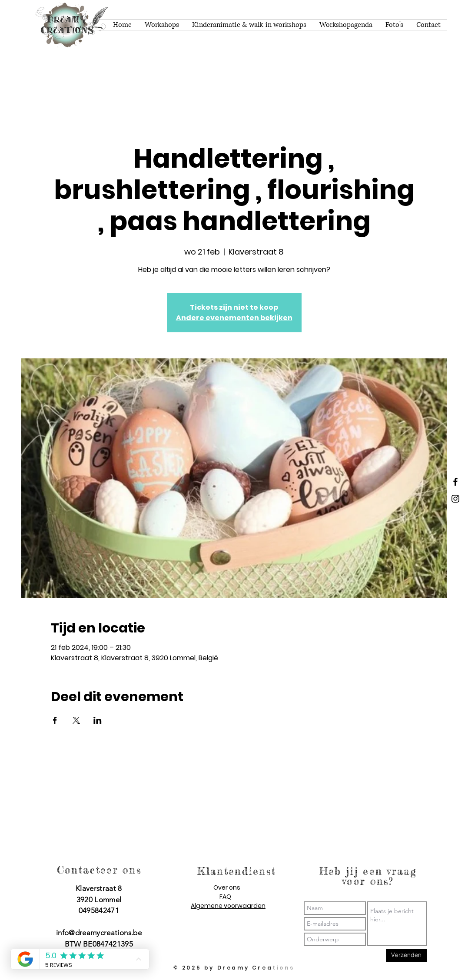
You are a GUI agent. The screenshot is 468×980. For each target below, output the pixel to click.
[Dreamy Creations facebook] (455, 482)
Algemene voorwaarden (228, 906)
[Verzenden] (407, 955)
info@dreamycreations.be (99, 933)
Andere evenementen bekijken (234, 318)
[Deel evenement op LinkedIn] (98, 720)
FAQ (225, 897)
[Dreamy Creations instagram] (455, 499)
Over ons (227, 887)
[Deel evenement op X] (76, 720)
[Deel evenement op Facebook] (55, 720)
